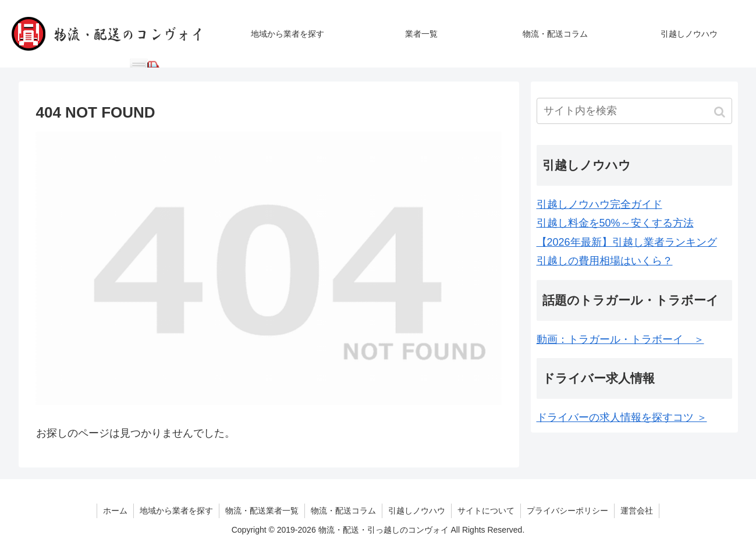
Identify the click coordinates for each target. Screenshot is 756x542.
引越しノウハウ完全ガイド (599, 204)
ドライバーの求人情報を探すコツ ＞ (622, 417)
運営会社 (637, 511)
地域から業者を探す (176, 511)
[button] (721, 112)
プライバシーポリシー (567, 511)
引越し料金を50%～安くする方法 (615, 223)
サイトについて (486, 511)
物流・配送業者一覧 (262, 511)
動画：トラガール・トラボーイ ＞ (620, 339)
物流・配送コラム (343, 511)
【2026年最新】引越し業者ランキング (627, 242)
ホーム (115, 511)
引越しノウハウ (417, 511)
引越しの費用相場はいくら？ (605, 261)
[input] (634, 111)
